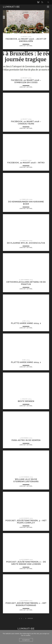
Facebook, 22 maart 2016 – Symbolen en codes (26, 81)
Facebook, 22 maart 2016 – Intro (26, 163)
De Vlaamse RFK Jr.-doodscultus (26, 243)
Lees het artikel (26, 46)
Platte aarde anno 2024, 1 (26, 362)
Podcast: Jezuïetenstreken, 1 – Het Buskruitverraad (26, 604)
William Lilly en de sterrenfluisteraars (26, 480)
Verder (30, 618)
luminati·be (11, 7)
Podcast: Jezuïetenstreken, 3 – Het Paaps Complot (26, 522)
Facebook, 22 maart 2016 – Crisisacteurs (26, 123)
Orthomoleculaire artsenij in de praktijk (26, 283)
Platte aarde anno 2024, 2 (26, 323)
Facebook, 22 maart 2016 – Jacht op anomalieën (26, 40)
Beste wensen (26, 401)
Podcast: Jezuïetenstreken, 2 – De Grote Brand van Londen (26, 563)
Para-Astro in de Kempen (26, 440)
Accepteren (26, 640)
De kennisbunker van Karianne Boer (26, 203)
